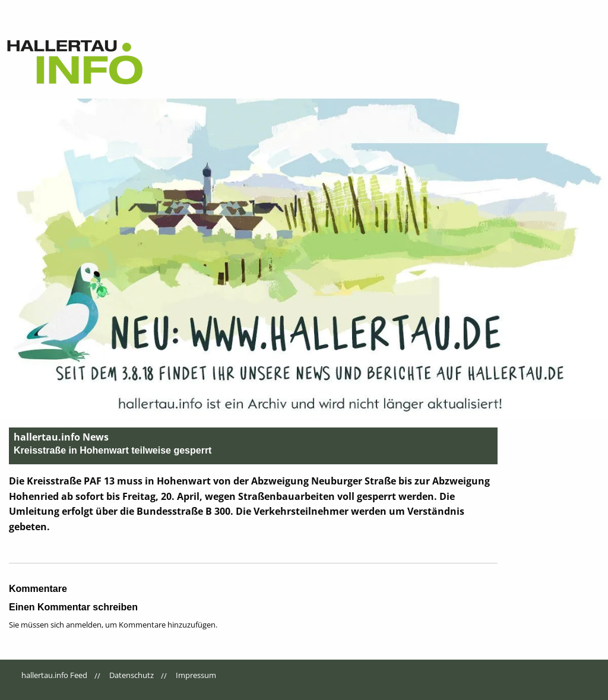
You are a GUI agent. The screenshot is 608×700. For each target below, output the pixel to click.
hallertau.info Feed (54, 675)
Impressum (196, 675)
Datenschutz (132, 675)
